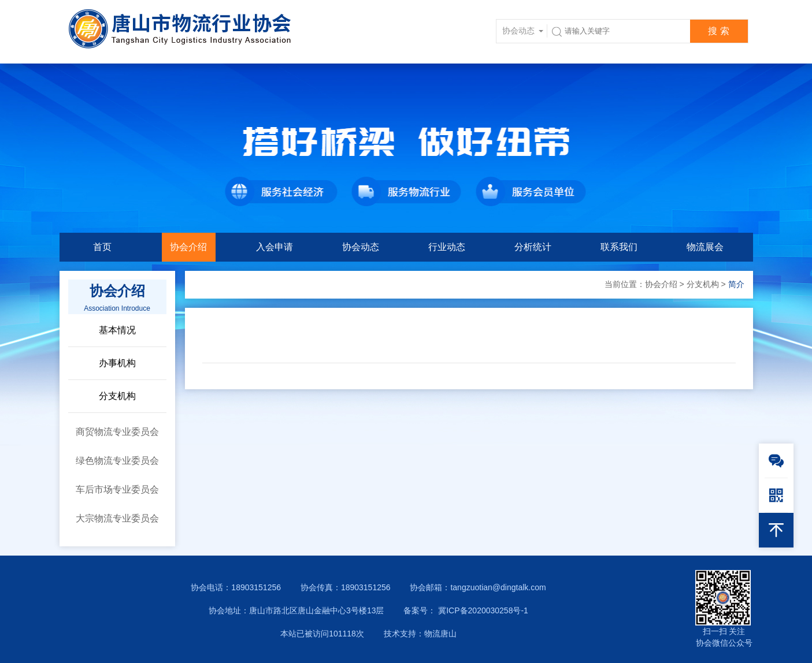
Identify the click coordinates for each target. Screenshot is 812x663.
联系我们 (619, 247)
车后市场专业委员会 (117, 489)
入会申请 (275, 247)
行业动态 (447, 247)
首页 (102, 247)
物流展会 (705, 247)
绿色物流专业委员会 (117, 461)
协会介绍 (188, 247)
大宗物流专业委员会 (117, 518)
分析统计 (533, 247)
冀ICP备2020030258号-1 (482, 610)
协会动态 (361, 247)
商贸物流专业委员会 (117, 432)
